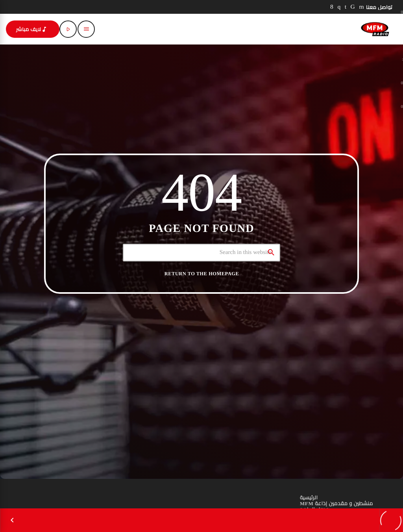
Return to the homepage (202, 274)
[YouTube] (361, 7)
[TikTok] (353, 7)
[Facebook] (332, 7)
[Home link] (375, 29)
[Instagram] (339, 7)
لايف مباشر (32, 29)
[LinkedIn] (346, 7)
